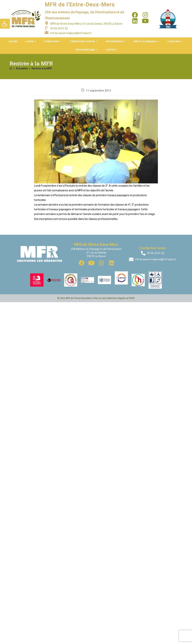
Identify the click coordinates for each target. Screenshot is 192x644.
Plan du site (100, 298)
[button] (5, 24)
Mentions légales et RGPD (121, 298)
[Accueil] (11, 68)
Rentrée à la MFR (42, 68)
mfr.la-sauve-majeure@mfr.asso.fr (71, 33)
